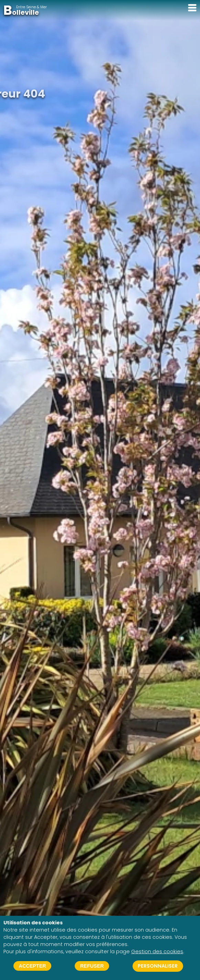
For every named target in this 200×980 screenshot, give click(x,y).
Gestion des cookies (157, 951)
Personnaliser (158, 966)
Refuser (92, 966)
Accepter (33, 966)
